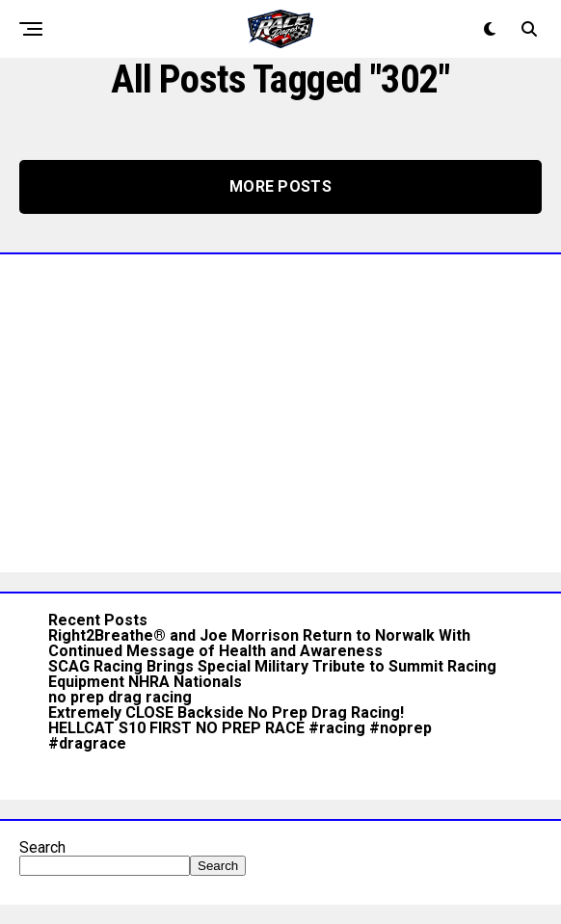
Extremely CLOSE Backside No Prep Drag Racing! (226, 713)
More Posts (280, 186)
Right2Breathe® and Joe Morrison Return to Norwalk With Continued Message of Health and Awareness (259, 643)
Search (42, 847)
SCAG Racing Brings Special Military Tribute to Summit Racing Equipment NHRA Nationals (272, 674)
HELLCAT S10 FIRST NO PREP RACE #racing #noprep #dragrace (240, 736)
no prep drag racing (120, 697)
